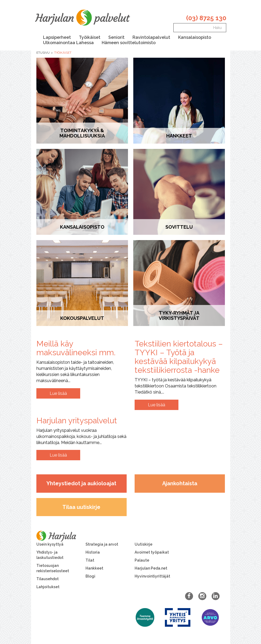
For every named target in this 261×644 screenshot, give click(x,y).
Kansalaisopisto (195, 37)
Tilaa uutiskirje (81, 507)
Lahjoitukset (48, 587)
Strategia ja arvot (102, 544)
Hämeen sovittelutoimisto (129, 43)
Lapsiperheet (57, 37)
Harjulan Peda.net (151, 568)
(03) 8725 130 (206, 18)
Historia (93, 552)
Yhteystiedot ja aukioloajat (81, 483)
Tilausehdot (48, 579)
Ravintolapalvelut (151, 37)
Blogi (90, 576)
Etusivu (43, 53)
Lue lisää (58, 393)
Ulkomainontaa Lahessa (68, 43)
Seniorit (116, 37)
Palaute (142, 560)
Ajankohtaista (180, 483)
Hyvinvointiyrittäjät (152, 576)
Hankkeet (94, 568)
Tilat (90, 560)
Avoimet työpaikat (152, 552)
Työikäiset (90, 37)
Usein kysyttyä (50, 544)
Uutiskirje (144, 544)
